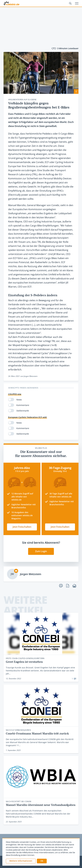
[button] (42, 861)
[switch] (11, 400)
